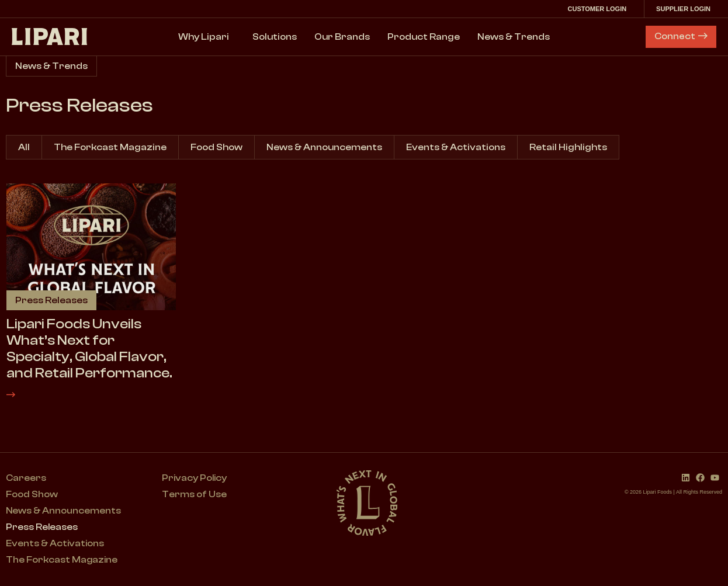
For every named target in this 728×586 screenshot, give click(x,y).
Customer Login (600, 9)
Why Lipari (207, 37)
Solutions (275, 37)
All (24, 147)
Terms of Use (195, 495)
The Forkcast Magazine (110, 147)
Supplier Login (686, 9)
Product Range (424, 37)
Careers (26, 478)
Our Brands (342, 37)
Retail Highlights (568, 147)
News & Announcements (324, 147)
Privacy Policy (196, 478)
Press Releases (42, 528)
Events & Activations (456, 147)
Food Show (216, 147)
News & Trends (514, 37)
